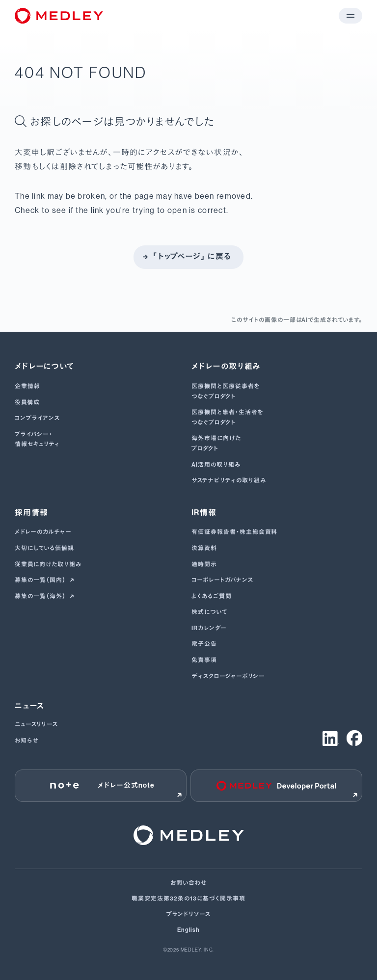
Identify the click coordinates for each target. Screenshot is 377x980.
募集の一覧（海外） (41, 596)
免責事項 (204, 660)
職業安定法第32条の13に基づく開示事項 (188, 899)
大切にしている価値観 (44, 548)
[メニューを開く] (350, 16)
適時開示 (204, 564)
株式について (209, 612)
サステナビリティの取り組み (229, 480)
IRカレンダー (209, 628)
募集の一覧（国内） (41, 580)
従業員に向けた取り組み (48, 564)
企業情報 (27, 386)
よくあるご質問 (212, 596)
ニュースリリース (36, 724)
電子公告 (204, 644)
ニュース (30, 706)
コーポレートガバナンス (222, 580)
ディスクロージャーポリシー (228, 676)
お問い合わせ (188, 883)
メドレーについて (44, 366)
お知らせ (27, 741)
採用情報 (31, 513)
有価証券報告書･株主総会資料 (234, 532)
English (189, 930)
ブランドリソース (188, 914)
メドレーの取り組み (226, 366)
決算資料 (204, 548)
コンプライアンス (37, 418)
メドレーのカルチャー (43, 532)
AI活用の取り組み (216, 465)
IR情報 (204, 513)
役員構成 (27, 402)
